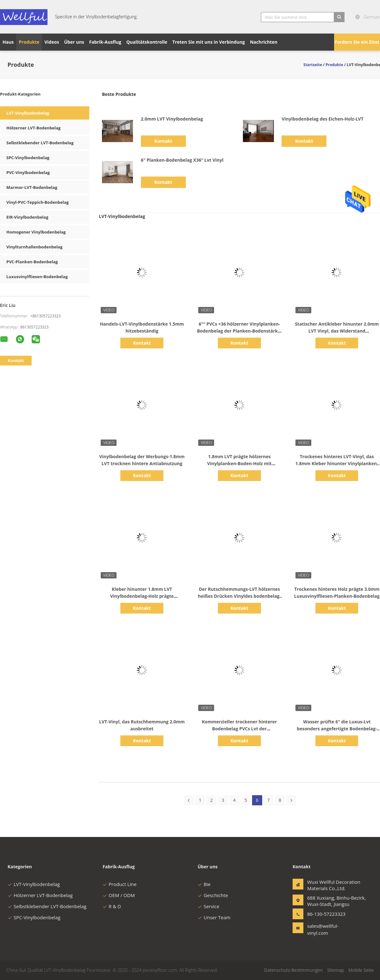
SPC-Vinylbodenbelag (28, 158)
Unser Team (214, 917)
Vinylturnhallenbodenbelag (34, 247)
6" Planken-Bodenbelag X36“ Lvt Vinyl (182, 160)
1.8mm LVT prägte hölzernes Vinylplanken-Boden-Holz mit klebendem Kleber (239, 463)
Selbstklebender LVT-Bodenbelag (40, 143)
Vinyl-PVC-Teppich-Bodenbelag (38, 202)
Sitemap (336, 970)
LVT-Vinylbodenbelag (28, 113)
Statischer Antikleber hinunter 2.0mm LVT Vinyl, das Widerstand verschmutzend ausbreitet (337, 331)
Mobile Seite (361, 970)
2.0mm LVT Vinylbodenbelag (172, 119)
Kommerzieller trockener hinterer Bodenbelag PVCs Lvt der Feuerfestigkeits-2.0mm (239, 729)
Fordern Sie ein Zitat (357, 42)
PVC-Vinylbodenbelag (28, 172)
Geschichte (213, 895)
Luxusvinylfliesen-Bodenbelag (37, 277)
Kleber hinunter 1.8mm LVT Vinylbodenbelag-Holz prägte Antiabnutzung (142, 596)
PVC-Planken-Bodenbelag (32, 262)
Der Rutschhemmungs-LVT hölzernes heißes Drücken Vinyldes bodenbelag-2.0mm (239, 596)
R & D (112, 906)
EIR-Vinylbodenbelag (27, 217)
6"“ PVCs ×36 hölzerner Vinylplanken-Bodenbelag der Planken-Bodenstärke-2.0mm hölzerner (239, 331)
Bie (204, 884)
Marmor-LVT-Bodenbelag (32, 187)
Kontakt (163, 141)
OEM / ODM (119, 895)
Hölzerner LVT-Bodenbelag (33, 128)
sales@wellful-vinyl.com (323, 929)
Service (209, 906)
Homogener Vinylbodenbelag (36, 232)
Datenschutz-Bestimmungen (293, 970)
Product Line (120, 884)
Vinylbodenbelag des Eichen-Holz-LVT (322, 119)
